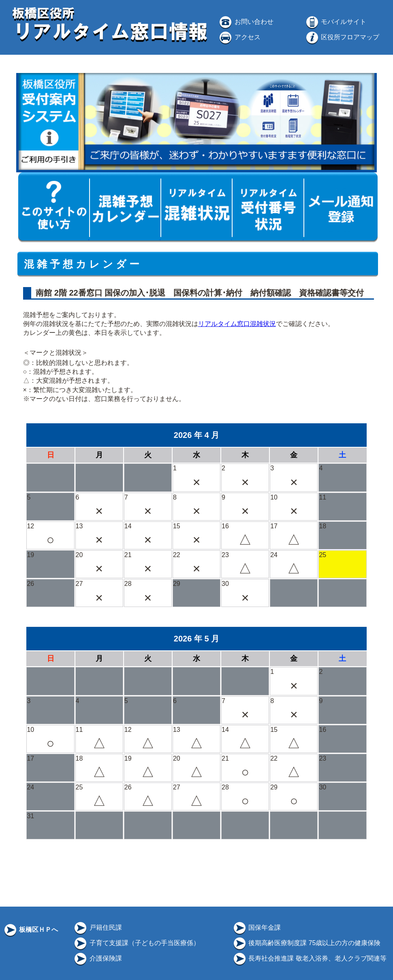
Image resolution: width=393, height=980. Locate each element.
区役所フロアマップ (342, 37)
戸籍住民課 (97, 927)
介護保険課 (97, 958)
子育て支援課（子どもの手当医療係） (136, 943)
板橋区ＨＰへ (30, 930)
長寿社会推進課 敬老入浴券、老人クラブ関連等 (309, 958)
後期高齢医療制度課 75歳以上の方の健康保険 (306, 943)
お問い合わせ (246, 22)
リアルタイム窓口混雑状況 (237, 324)
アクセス (239, 37)
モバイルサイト (335, 22)
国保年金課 (256, 927)
